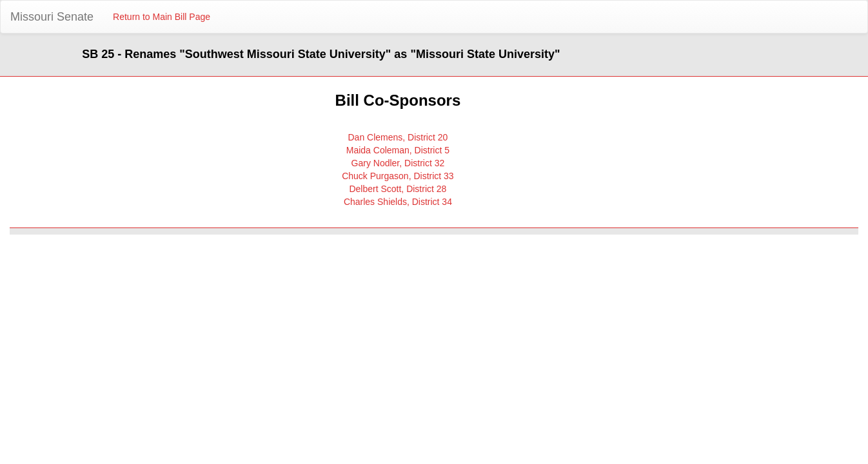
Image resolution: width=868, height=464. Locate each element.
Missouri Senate (52, 17)
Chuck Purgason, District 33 (398, 176)
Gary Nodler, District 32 (398, 163)
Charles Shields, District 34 (398, 202)
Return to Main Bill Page (162, 17)
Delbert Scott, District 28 (398, 189)
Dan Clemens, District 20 (398, 137)
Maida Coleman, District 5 (398, 150)
